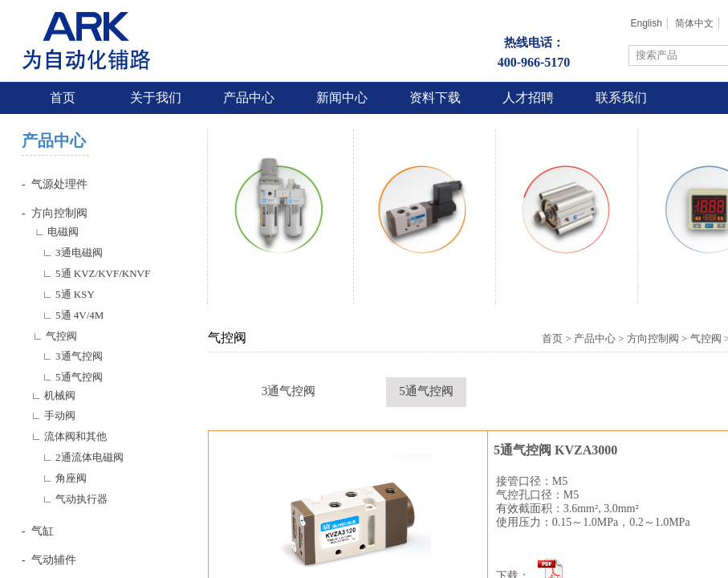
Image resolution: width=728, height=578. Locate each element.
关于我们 (156, 98)
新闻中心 (342, 98)
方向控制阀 (653, 338)
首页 (63, 98)
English (646, 23)
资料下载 (435, 98)
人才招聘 (528, 98)
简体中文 (694, 23)
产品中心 (249, 98)
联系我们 (621, 98)
